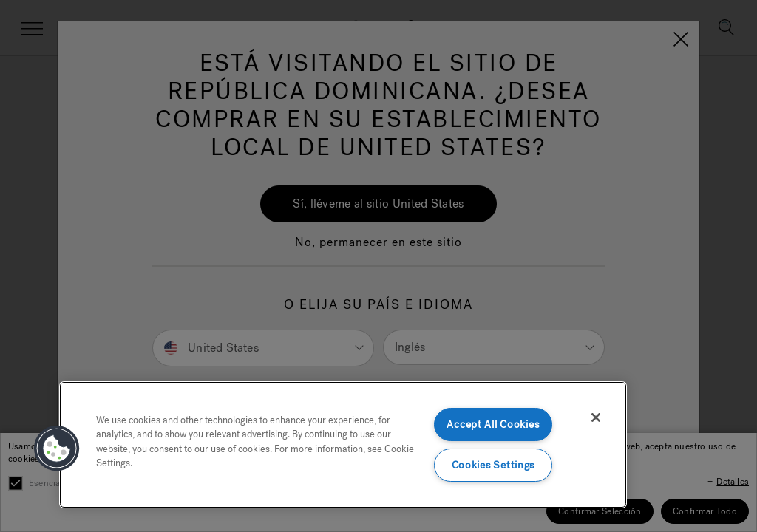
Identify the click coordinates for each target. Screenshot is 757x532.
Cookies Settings (493, 465)
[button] (57, 449)
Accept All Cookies (493, 424)
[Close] (596, 417)
